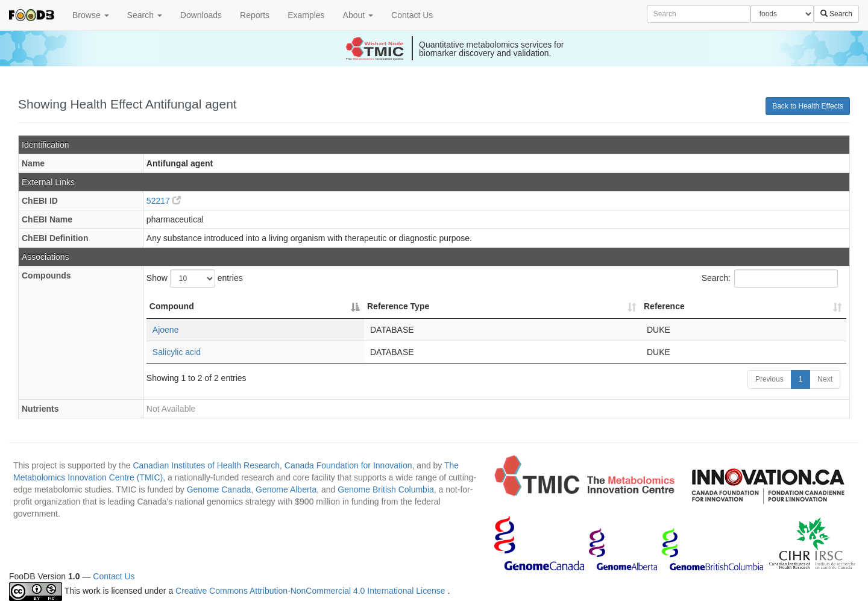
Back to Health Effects (808, 106)
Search (145, 15)
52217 (164, 201)
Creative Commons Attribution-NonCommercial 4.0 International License (311, 591)
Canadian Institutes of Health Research (206, 465)
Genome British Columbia (386, 489)
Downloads (201, 15)
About (358, 15)
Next (825, 379)
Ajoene (166, 330)
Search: (770, 278)
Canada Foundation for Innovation (348, 465)
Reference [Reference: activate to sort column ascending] (664, 306)
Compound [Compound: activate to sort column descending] (172, 306)
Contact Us (412, 15)
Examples (306, 15)
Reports (255, 15)
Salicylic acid (177, 352)
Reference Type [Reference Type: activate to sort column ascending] (398, 306)
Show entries (195, 278)
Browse (91, 15)
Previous (769, 379)
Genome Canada (219, 489)
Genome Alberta (286, 489)
